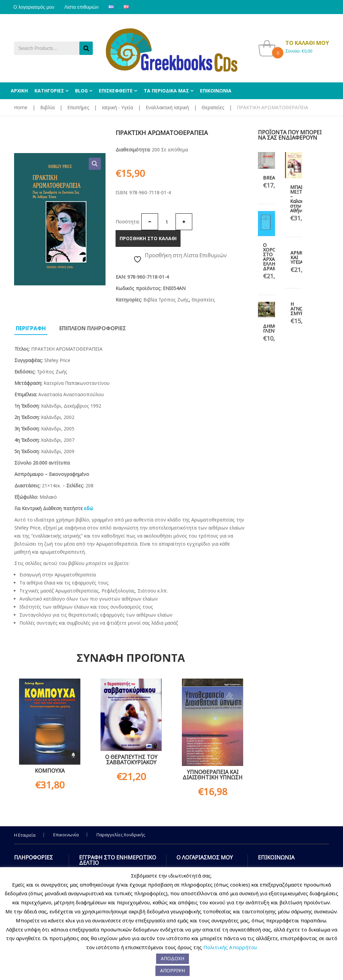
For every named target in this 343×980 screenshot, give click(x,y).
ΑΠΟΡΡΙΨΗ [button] (173, 970)
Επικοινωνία (66, 835)
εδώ (89, 508)
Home (21, 107)
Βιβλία (47, 107)
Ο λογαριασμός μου (35, 7)
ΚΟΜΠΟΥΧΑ (50, 771)
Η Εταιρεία (25, 835)
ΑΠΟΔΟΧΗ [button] (173, 958)
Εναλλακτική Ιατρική (167, 107)
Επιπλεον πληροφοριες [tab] (93, 328)
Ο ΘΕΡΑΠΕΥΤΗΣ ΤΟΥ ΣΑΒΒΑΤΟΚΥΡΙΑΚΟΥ (131, 760)
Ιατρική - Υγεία (117, 107)
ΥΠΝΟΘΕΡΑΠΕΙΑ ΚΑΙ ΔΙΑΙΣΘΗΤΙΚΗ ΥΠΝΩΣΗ (213, 775)
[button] (95, 164)
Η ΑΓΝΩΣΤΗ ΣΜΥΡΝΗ (301, 309)
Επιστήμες (78, 107)
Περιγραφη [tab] (31, 328)
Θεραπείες (213, 107)
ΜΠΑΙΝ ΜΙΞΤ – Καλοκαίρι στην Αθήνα (301, 199)
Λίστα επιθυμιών (83, 7)
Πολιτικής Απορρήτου (230, 947)
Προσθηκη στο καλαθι (148, 238)
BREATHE (273, 178)
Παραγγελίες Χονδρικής (121, 835)
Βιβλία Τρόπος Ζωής (166, 300)
